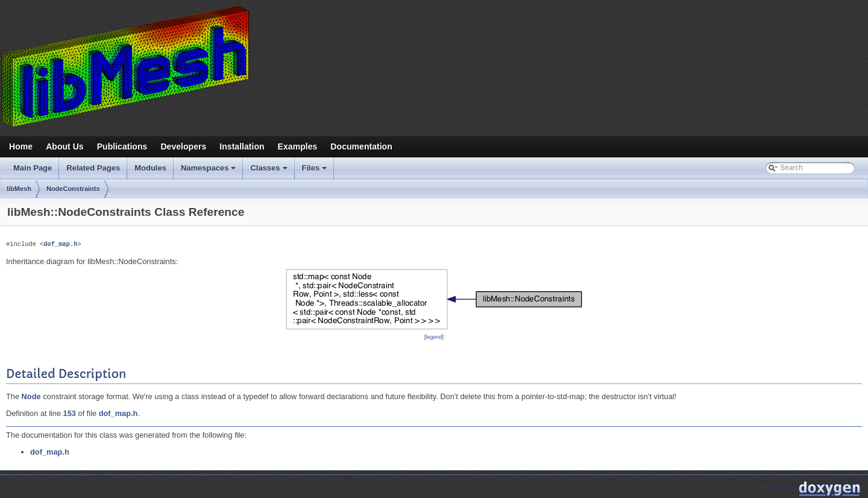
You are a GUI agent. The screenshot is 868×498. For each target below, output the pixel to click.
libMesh (19, 189)
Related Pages (93, 168)
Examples (298, 147)
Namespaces (209, 171)
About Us (65, 147)
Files (316, 171)
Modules (150, 168)
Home (21, 147)
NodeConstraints (73, 189)
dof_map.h (60, 244)
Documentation (361, 147)
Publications (122, 147)
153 (70, 413)
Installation (242, 147)
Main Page (33, 168)
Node (31, 396)
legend (434, 337)
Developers (183, 147)
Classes (269, 171)
